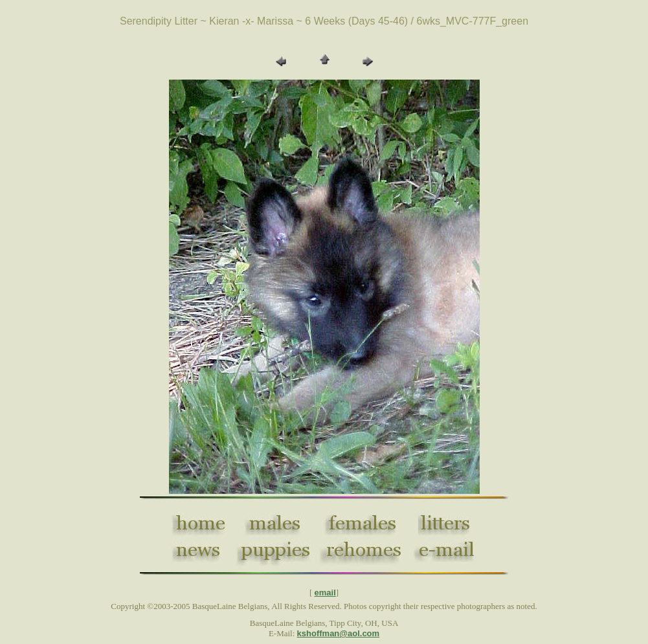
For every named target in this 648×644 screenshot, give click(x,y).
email (325, 593)
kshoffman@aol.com (339, 633)
